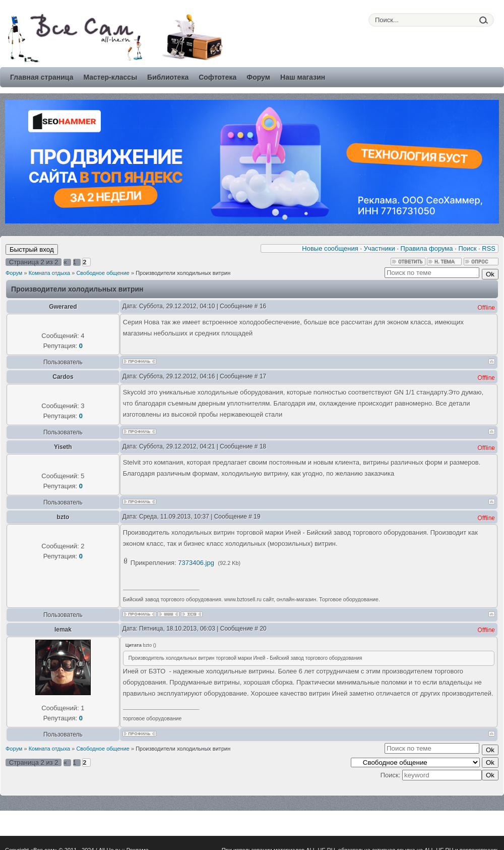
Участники (380, 248)
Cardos (63, 377)
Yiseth (63, 447)
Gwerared (63, 307)
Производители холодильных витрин (183, 273)
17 (263, 376)
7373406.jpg (196, 563)
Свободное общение (103, 273)
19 (257, 517)
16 (263, 306)
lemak (63, 630)
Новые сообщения (330, 248)
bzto (63, 517)
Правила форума (427, 248)
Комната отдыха (50, 273)
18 (263, 446)
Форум (14, 273)
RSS (489, 248)
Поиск (467, 248)
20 (263, 629)
